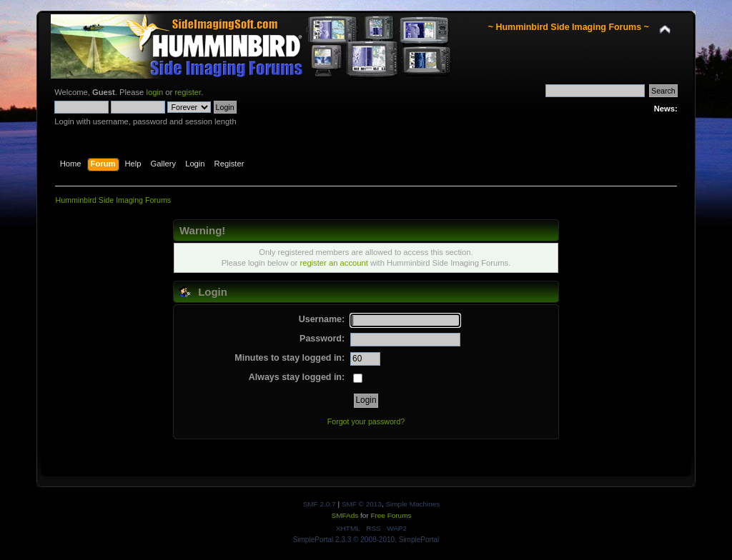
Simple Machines (412, 504)
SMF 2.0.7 (320, 504)
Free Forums (391, 515)
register (188, 92)
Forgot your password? (366, 421)
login (154, 92)
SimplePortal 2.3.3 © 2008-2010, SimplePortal (366, 540)
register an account (333, 263)
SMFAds (345, 515)
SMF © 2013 (362, 504)
